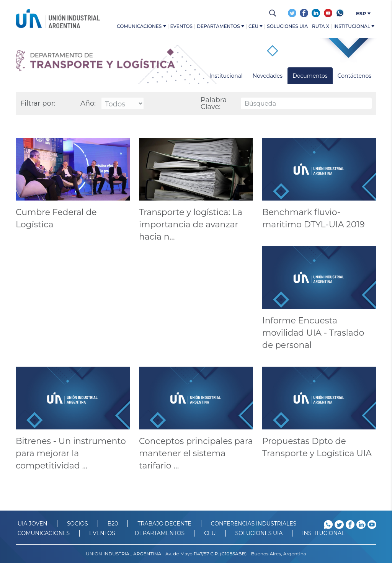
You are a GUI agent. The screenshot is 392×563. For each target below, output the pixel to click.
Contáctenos (354, 76)
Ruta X (321, 27)
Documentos (310, 76)
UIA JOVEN (33, 524)
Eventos (182, 27)
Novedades (268, 76)
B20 (113, 524)
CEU (256, 27)
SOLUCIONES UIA (259, 533)
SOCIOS (78, 524)
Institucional (354, 27)
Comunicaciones (141, 27)
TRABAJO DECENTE (164, 524)
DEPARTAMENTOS (160, 533)
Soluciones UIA (287, 27)
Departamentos (220, 27)
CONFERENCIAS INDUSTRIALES (254, 524)
